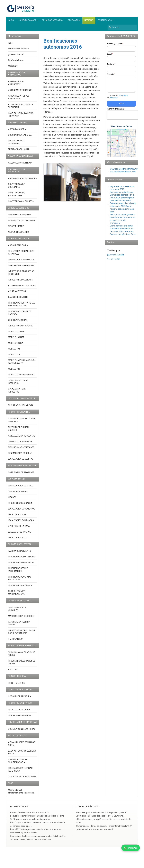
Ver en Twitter (113, 260)
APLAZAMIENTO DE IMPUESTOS (17, 392)
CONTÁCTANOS (106, 22)
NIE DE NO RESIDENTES (18, 233)
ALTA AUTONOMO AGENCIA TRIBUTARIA (21, 107)
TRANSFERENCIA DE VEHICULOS (17, 610)
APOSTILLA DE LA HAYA (19, 527)
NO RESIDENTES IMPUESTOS (21, 267)
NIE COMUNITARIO (16, 227)
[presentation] (125, 116)
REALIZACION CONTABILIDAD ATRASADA (21, 254)
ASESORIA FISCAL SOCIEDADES (22, 180)
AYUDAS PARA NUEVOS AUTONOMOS (19, 99)
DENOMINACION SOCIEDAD (20, 454)
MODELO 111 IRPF (16, 333)
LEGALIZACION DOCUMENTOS (22, 510)
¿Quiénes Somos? (16, 56)
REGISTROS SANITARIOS (19, 711)
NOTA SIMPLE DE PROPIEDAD (21, 474)
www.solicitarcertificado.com (123, 173)
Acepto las (119, 98)
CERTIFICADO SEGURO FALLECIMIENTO (18, 571)
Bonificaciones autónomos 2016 (63, 45)
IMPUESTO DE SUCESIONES (20, 281)
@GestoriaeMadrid (115, 256)
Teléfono (111, 65)
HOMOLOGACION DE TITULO (21, 487)
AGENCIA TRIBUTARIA (18, 247)
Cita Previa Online (16, 61)
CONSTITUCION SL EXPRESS (21, 203)
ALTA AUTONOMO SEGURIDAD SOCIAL (22, 745)
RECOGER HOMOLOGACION (20, 504)
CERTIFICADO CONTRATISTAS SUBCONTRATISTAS (22, 306)
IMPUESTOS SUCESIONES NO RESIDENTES (21, 274)
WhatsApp (131, 848)
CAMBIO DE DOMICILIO (18, 298)
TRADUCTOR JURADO (18, 493)
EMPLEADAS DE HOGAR (19, 151)
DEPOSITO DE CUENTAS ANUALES (19, 430)
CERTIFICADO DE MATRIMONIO (22, 558)
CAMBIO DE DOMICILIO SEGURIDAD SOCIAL (18, 762)
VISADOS (12, 499)
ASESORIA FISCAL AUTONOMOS (16, 84)
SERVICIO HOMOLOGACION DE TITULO (22, 655)
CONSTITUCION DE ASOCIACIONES (16, 195)
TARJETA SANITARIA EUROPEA (22, 778)
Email (110, 55)
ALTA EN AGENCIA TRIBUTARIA (22, 287)
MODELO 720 (14, 370)
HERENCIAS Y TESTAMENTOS (22, 222)
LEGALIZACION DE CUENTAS (21, 460)
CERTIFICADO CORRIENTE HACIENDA (20, 314)
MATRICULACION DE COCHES (21, 617)
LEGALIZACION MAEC (18, 516)
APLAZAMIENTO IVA (17, 293)
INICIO (11, 22)
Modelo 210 (13, 67)
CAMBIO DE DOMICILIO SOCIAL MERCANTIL (22, 421)
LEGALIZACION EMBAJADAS (21, 522)
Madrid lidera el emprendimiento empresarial (21, 793)
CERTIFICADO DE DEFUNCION (21, 564)
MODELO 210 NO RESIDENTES (21, 376)
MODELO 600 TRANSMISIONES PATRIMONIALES (22, 363)
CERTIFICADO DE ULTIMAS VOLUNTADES (20, 580)
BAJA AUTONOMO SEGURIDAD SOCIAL (22, 754)
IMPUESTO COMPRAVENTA (20, 327)
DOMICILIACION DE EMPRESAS (22, 730)
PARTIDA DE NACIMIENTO (20, 552)
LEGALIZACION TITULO (18, 539)
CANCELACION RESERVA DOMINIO (19, 624)
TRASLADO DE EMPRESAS (20, 443)
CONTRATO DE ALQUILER (19, 216)
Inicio (10, 44)
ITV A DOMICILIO (15, 640)
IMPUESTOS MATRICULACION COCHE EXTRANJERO (21, 633)
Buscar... (108, 25)
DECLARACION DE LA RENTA (21, 407)
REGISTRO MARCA (17, 684)
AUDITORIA (13, 671)
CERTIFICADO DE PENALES (20, 587)
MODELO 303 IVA (16, 344)
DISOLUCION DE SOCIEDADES (21, 449)
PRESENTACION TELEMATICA (21, 261)
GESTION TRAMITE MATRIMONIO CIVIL (17, 594)
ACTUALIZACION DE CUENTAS (22, 437)
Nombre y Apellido (115, 45)
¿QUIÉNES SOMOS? (28, 22)
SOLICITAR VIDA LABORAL (20, 136)
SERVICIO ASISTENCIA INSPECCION (18, 383)
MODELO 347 (14, 356)
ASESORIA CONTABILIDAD (20, 164)
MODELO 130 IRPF (16, 339)
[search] (122, 29)
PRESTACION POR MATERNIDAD (16, 143)
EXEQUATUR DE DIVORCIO (20, 533)
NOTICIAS (89, 22)
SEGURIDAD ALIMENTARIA (20, 717)
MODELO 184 (14, 350)
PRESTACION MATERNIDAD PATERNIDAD (20, 771)
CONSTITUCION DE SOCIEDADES (16, 187)
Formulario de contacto (18, 50)
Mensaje (111, 75)
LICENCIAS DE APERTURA (20, 698)
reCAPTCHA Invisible (116, 110)
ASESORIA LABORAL (18, 130)
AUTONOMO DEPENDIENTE (20, 91)
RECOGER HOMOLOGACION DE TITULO (22, 664)
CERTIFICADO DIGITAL (18, 321)
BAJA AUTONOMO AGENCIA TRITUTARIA (21, 116)
